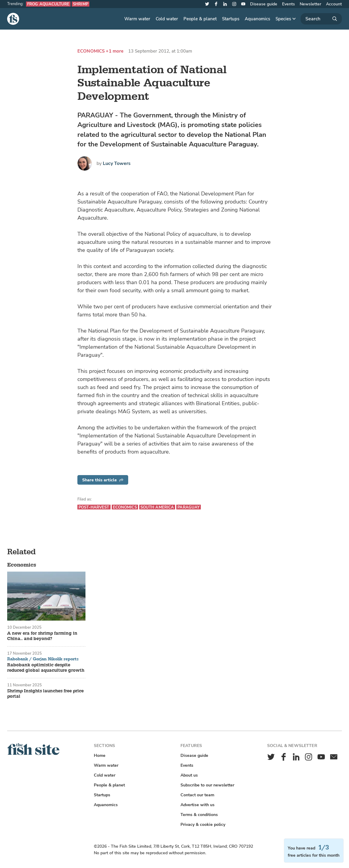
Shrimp (81, 4)
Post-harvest (94, 507)
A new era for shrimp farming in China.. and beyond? (42, 636)
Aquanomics (257, 19)
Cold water (167, 19)
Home (100, 756)
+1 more (115, 51)
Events (288, 4)
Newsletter (310, 4)
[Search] (321, 19)
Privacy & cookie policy (203, 825)
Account (334, 4)
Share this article (103, 480)
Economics (91, 51)
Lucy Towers (117, 163)
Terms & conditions (199, 815)
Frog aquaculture (48, 4)
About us (189, 775)
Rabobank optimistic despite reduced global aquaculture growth (46, 668)
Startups (231, 19)
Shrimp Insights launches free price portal (45, 694)
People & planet (200, 19)
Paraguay (189, 507)
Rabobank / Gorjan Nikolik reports (43, 659)
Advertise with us (198, 805)
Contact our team (197, 795)
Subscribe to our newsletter (207, 785)
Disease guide (264, 4)
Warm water (137, 19)
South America (157, 507)
